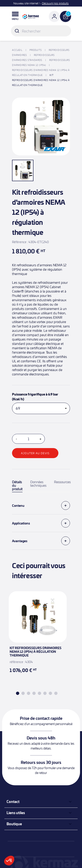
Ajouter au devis (35, 453)
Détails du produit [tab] (17, 486)
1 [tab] (18, 693)
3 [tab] (29, 693)
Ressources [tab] (62, 482)
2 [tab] (23, 693)
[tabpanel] (38, 638)
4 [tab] (34, 693)
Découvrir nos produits (55, 3)
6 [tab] (45, 693)
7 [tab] (50, 693)
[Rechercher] (41, 31)
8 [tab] (56, 693)
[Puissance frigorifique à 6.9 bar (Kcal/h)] (41, 408)
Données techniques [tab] (38, 484)
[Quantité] (28, 439)
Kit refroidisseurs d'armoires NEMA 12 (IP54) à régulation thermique (36, 651)
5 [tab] (39, 693)
